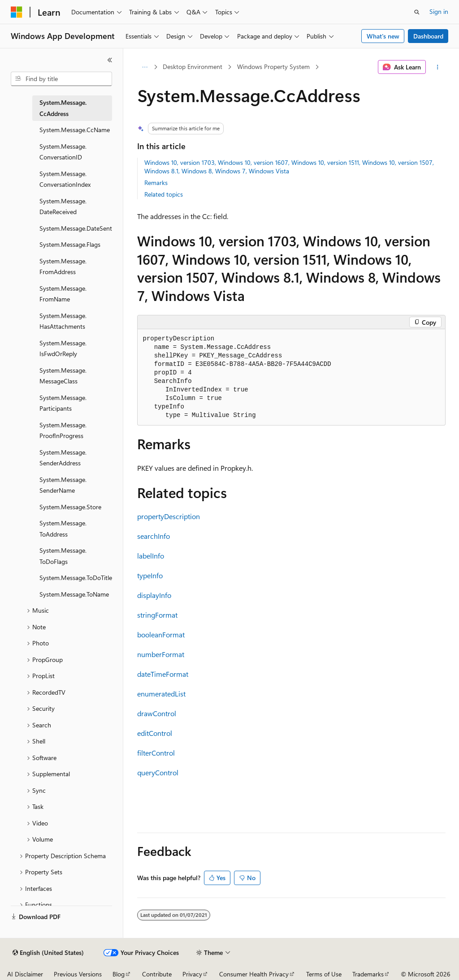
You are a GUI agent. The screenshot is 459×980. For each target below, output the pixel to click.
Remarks (156, 183)
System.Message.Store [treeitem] (70, 507)
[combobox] (61, 79)
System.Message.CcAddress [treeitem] (63, 108)
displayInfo (154, 595)
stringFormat (157, 615)
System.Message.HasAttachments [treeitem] (63, 321)
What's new (383, 36)
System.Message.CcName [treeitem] (75, 130)
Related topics (164, 194)
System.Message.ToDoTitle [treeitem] (76, 578)
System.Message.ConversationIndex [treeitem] (65, 179)
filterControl (156, 753)
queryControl (158, 772)
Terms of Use (324, 974)
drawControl (157, 713)
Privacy (192, 974)
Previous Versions (78, 974)
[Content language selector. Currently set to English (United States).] (48, 953)
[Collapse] (110, 60)
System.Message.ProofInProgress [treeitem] (63, 430)
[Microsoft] (17, 12)
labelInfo (151, 556)
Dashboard (428, 36)
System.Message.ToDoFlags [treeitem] (63, 556)
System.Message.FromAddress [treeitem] (63, 266)
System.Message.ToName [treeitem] (74, 594)
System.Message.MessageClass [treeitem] (63, 376)
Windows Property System (273, 67)
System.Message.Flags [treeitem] (70, 244)
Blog (119, 974)
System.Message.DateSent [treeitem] (76, 228)
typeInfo (150, 575)
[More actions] (437, 67)
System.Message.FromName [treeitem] (63, 294)
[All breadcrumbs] (145, 67)
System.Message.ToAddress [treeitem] (63, 529)
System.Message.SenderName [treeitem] (63, 485)
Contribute (157, 974)
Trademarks (368, 974)
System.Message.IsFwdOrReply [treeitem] (63, 348)
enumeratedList (161, 694)
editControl (155, 733)
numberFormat (161, 654)
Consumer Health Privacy (254, 974)
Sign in (439, 11)
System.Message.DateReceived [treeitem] (63, 206)
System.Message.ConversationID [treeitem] (63, 152)
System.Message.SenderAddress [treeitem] (63, 458)
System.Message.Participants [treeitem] (63, 403)
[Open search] (417, 12)
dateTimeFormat (163, 674)
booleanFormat (161, 634)
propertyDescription (169, 516)
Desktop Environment (193, 67)
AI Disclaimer (25, 974)
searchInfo (154, 536)
